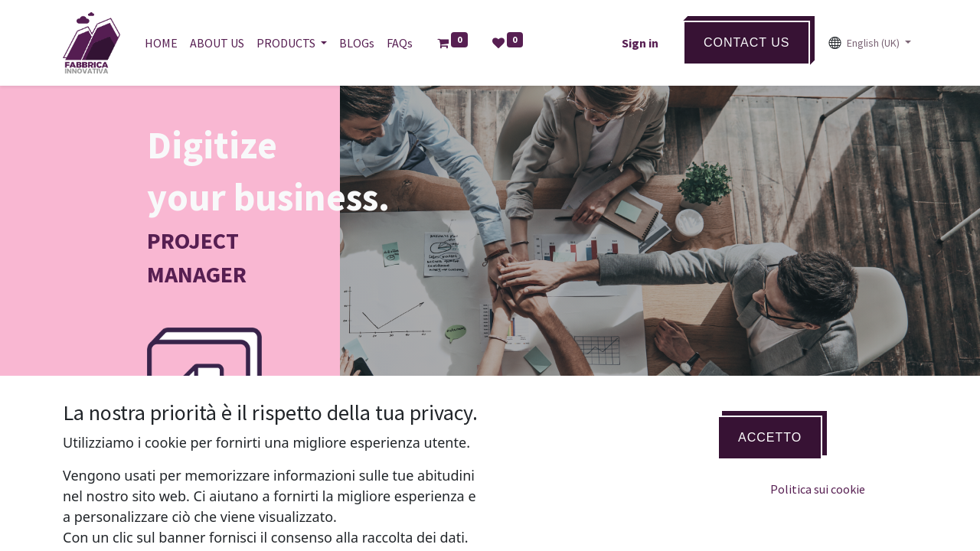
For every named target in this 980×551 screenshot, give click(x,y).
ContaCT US (747, 42)
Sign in (640, 43)
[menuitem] (161, 43)
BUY (224, 490)
